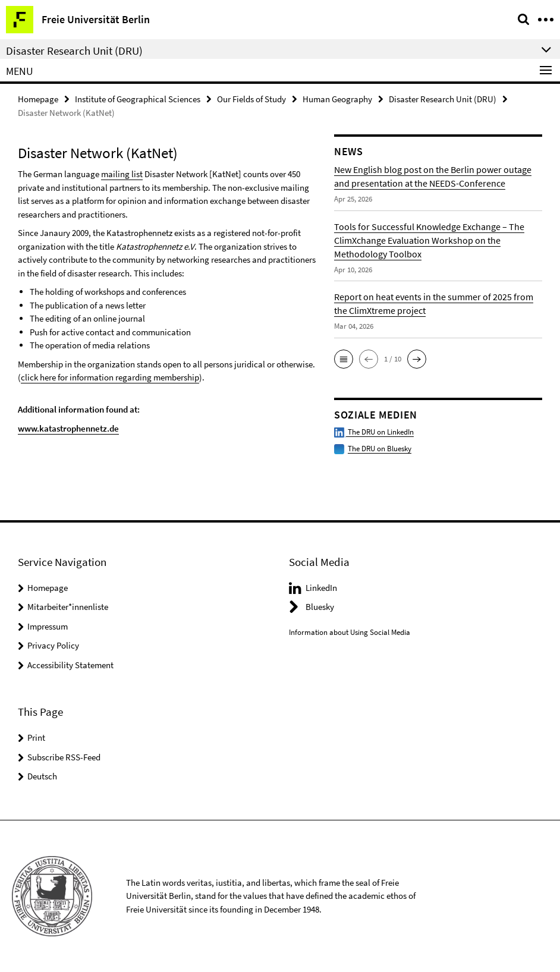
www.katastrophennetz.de (68, 428)
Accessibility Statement (70, 665)
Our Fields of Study (251, 99)
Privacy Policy (53, 645)
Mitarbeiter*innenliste (68, 607)
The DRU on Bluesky (380, 449)
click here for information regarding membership (110, 377)
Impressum (48, 626)
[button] (344, 359)
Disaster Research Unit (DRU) (443, 99)
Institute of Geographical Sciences (138, 99)
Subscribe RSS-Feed (64, 757)
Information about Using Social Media (350, 632)
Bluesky (320, 607)
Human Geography (337, 99)
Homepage (38, 99)
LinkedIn (321, 588)
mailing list (122, 174)
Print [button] (36, 737)
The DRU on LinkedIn (374, 432)
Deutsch (42, 776)
